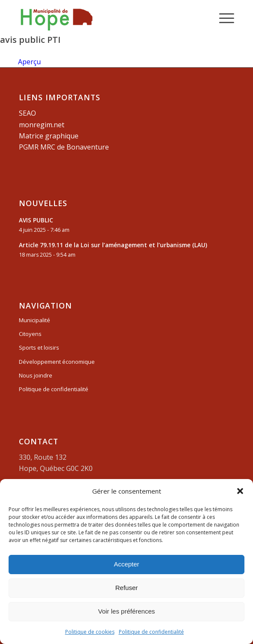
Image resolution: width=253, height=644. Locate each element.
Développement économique (57, 362)
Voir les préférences (127, 611)
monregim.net (42, 125)
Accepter (126, 564)
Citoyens (30, 334)
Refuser (127, 588)
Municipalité (35, 320)
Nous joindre (36, 375)
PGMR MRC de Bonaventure (64, 147)
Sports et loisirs (39, 347)
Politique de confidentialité (151, 632)
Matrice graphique (49, 136)
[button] (240, 491)
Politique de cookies (90, 632)
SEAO (27, 113)
